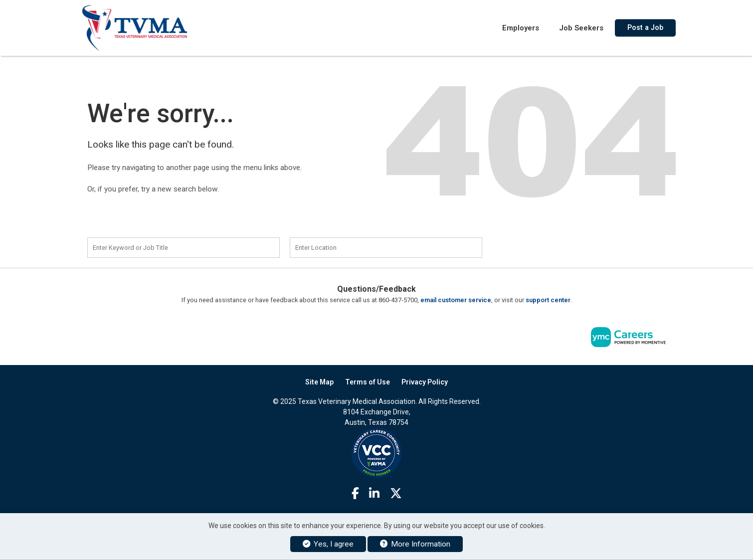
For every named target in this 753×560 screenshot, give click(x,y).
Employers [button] (521, 27)
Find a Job (550, 246)
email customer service (456, 300)
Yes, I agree (328, 544)
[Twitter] (396, 494)
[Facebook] (355, 494)
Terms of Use (368, 382)
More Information (415, 544)
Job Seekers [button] (581, 27)
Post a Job (645, 27)
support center (548, 300)
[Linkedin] (374, 494)
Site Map (319, 382)
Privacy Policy (425, 382)
